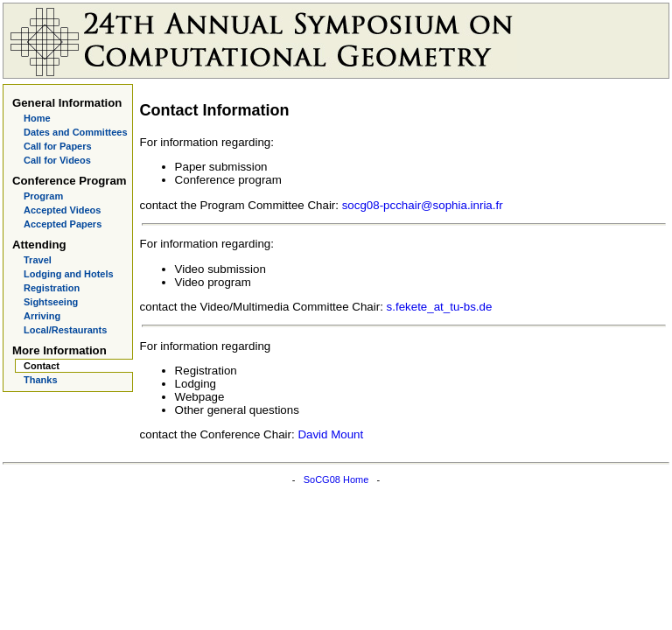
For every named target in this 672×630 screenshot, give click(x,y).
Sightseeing (51, 302)
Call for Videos (57, 160)
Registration (52, 288)
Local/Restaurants (65, 330)
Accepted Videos (62, 210)
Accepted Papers (63, 224)
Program (43, 196)
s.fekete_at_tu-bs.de (440, 307)
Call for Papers (58, 146)
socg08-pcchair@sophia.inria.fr (423, 205)
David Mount (330, 434)
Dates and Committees (76, 132)
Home (37, 118)
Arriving (42, 316)
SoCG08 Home (336, 479)
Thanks (41, 380)
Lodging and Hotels (69, 274)
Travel (38, 260)
